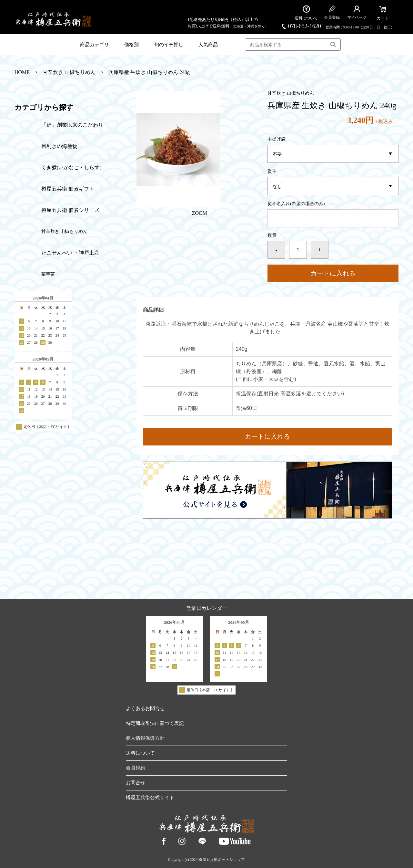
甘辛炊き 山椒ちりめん (69, 72)
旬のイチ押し (169, 45)
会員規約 (136, 768)
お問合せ (136, 783)
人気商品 (208, 45)
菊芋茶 (48, 274)
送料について (140, 753)
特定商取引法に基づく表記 (155, 723)
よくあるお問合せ (145, 708)
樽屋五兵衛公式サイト (150, 798)
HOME (22, 72)
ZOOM (200, 213)
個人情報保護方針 (145, 738)
